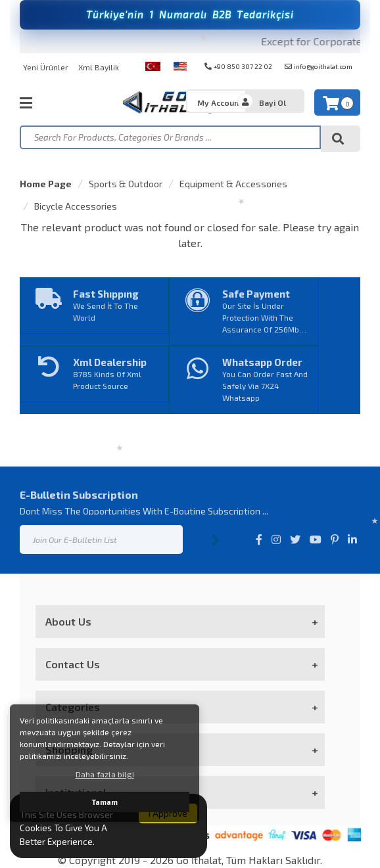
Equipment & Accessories (233, 184)
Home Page (46, 184)
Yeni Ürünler (46, 67)
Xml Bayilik (99, 67)
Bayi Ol (273, 103)
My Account (220, 103)
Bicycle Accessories (76, 206)
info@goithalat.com (319, 66)
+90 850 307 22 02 (238, 66)
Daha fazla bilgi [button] (105, 774)
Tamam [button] (105, 802)
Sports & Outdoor (126, 184)
